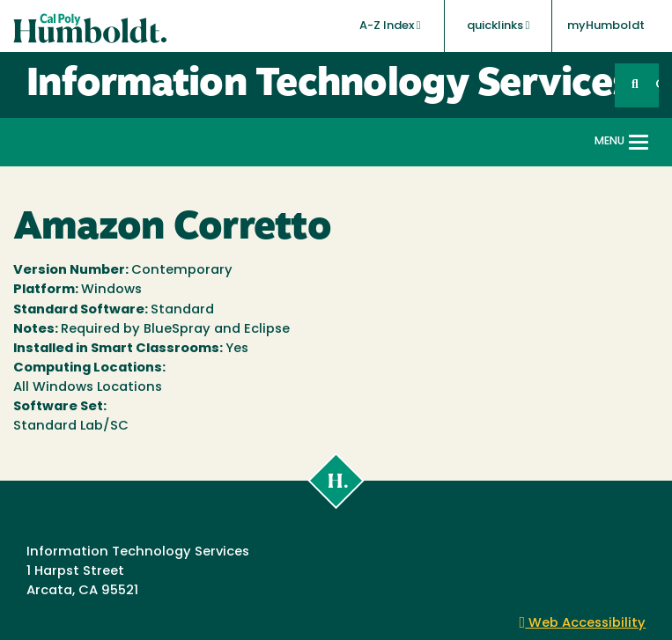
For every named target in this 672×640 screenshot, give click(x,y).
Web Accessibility (583, 624)
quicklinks (498, 26)
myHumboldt (606, 26)
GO (657, 85)
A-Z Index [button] (390, 26)
